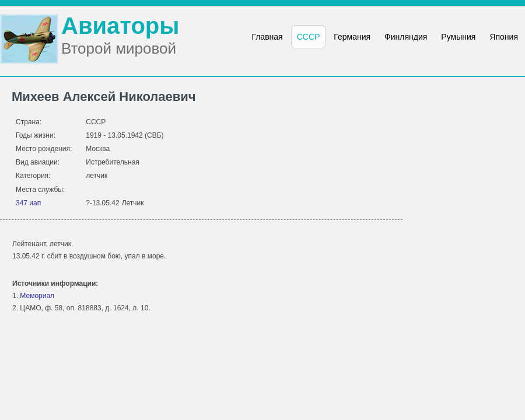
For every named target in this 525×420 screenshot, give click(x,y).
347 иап (28, 203)
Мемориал (37, 296)
